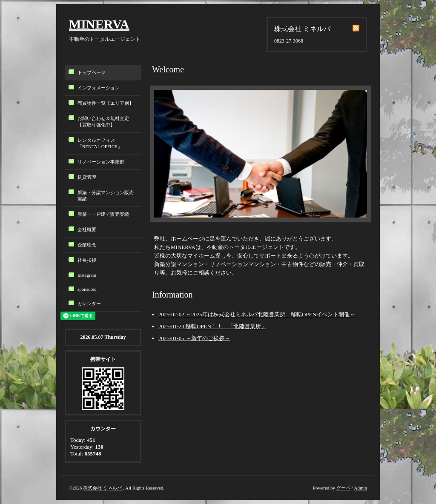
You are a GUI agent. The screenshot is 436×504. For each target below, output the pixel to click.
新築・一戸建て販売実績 (103, 214)
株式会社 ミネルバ (103, 488)
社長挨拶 (87, 260)
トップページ (92, 72)
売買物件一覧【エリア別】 (106, 103)
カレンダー (89, 304)
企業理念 (87, 245)
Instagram (87, 275)
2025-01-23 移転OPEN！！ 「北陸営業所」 (212, 326)
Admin (360, 488)
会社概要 (87, 229)
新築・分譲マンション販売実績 (106, 196)
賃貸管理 (87, 177)
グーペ (343, 488)
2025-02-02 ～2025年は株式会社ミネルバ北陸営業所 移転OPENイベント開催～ (257, 314)
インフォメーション (99, 88)
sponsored (87, 289)
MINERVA (99, 24)
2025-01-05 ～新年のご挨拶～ (194, 338)
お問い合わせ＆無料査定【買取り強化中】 (103, 122)
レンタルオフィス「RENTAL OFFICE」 (102, 143)
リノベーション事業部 (101, 162)
